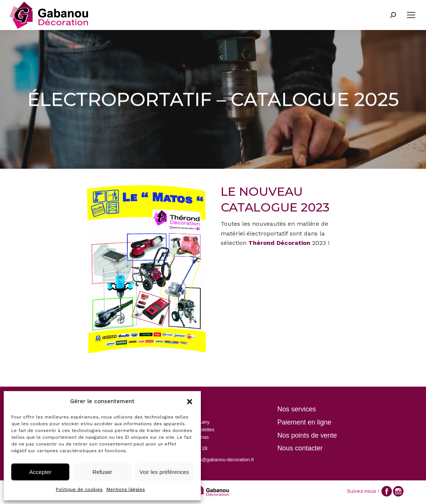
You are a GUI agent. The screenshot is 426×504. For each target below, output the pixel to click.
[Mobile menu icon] (411, 15)
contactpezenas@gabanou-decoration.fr (211, 460)
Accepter (40, 472)
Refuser (102, 472)
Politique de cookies (79, 489)
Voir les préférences (164, 472)
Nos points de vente (307, 435)
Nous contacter (300, 448)
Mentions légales (126, 489)
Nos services (297, 409)
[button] (190, 402)
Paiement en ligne (304, 422)
